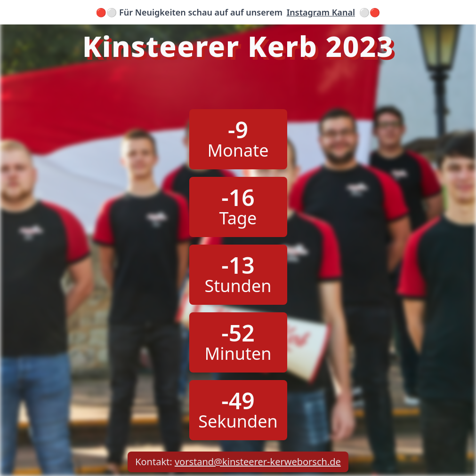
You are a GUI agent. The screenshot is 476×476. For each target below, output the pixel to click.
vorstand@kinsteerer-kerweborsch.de (258, 462)
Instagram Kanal (321, 12)
